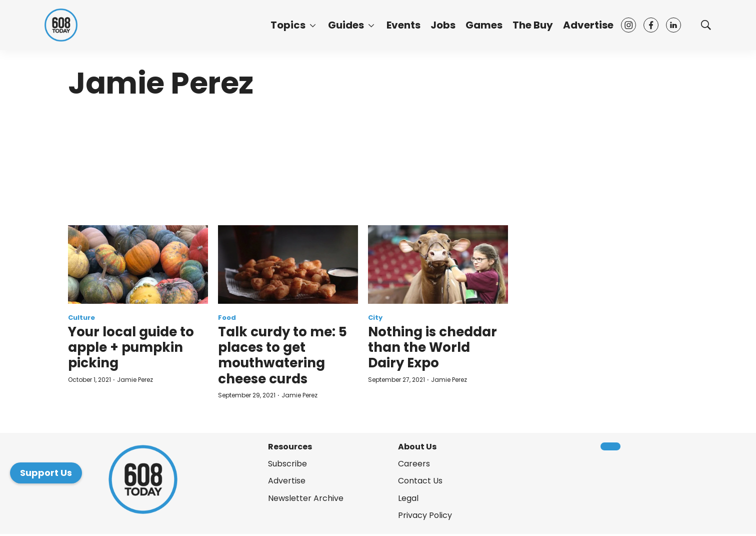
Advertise (588, 25)
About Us (417, 447)
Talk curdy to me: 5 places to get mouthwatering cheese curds (282, 355)
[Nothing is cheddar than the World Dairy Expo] (438, 264)
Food (227, 318)
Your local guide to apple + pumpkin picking (131, 347)
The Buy (533, 25)
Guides (346, 25)
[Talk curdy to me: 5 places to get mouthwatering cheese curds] (288, 264)
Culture (81, 318)
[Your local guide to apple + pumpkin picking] (138, 264)
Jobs (443, 25)
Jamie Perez (135, 380)
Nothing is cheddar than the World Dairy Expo (432, 347)
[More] (313, 25)
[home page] (61, 25)
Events (403, 25)
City (375, 318)
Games (484, 25)
